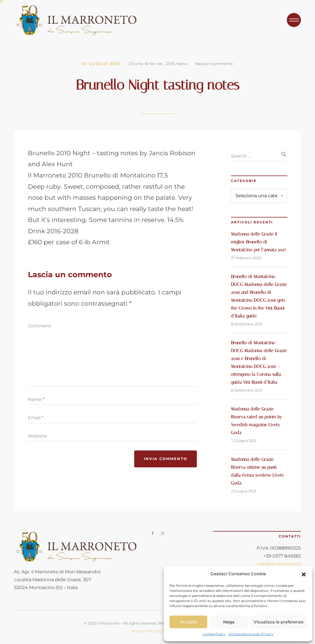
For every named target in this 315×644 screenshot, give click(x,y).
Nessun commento (214, 64)
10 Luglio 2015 (101, 64)
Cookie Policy (214, 634)
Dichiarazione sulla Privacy (251, 634)
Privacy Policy (144, 631)
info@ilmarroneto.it (279, 564)
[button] (304, 574)
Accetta (188, 622)
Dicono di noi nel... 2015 (152, 64)
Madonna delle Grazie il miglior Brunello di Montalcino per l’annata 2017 (259, 242)
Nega (229, 622)
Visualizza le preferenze (278, 622)
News (182, 64)
